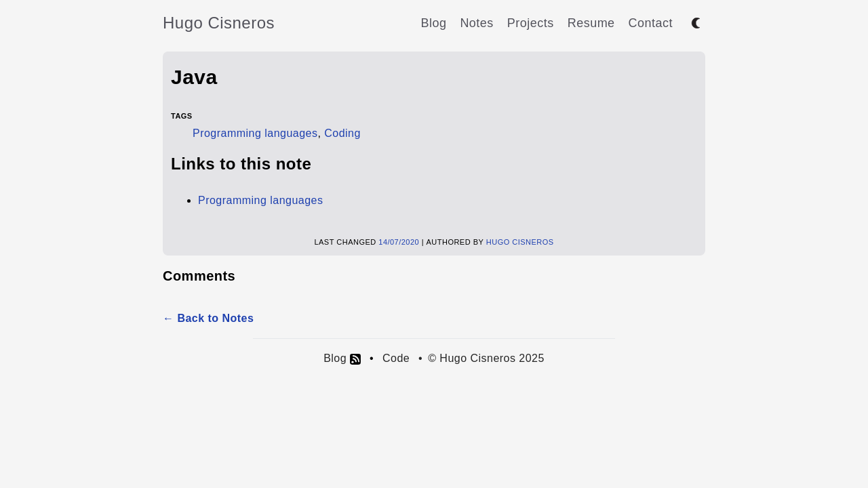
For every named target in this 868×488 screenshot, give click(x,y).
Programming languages (255, 133)
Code (396, 358)
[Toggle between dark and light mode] (696, 23)
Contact (651, 23)
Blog (433, 23)
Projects (531, 23)
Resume (591, 23)
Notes (476, 23)
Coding (342, 133)
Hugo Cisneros (219, 23)
